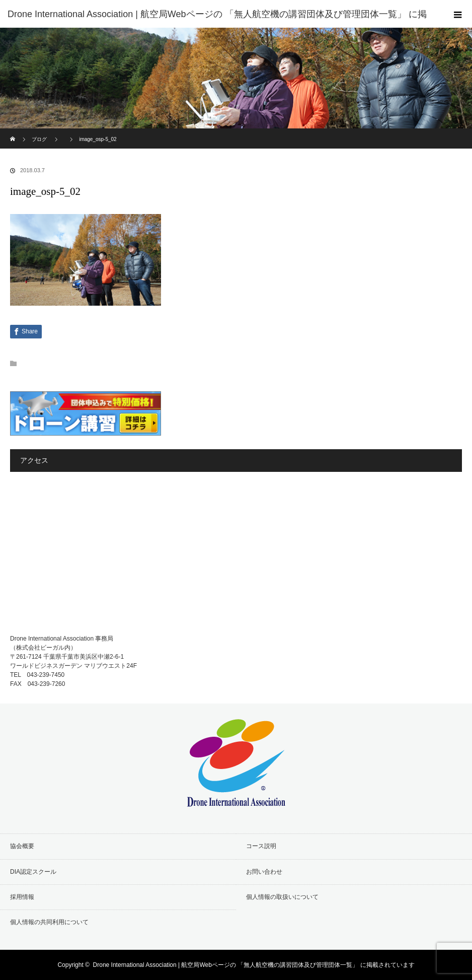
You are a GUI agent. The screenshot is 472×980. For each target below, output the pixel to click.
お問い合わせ (264, 872)
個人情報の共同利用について (49, 922)
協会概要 (22, 846)
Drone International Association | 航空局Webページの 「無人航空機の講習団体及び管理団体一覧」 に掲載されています (254, 965)
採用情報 (22, 897)
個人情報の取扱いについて (282, 897)
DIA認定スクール (33, 872)
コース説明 (261, 846)
